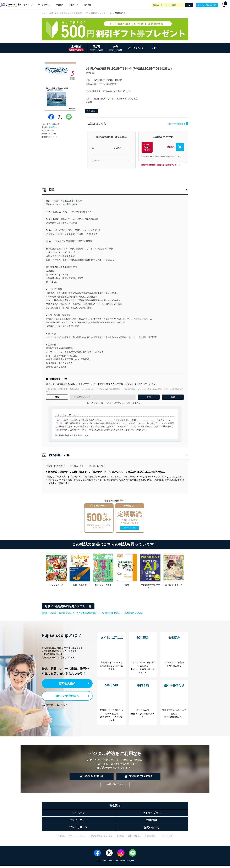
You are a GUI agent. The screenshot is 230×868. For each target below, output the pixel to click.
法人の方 (87, 5)
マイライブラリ (44, 5)
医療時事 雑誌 (111, 613)
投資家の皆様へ (151, 838)
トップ (44, 13)
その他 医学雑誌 (76, 13)
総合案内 (115, 808)
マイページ (28, 5)
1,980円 (118, 148)
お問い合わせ (152, 830)
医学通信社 (53, 127)
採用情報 (152, 822)
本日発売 (60, 5)
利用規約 (61, 838)
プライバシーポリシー (78, 838)
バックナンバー (106, 13)
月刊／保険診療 (92, 13)
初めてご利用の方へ (65, 695)
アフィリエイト (78, 822)
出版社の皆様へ (134, 838)
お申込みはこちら (130, 528)
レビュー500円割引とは (175, 124)
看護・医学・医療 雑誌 (58, 13)
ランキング (74, 5)
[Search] (189, 5)
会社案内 (120, 838)
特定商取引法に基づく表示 (102, 838)
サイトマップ (167, 838)
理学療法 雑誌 (134, 613)
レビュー (156, 48)
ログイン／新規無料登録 (207, 5)
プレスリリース (78, 830)
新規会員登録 (68, 683)
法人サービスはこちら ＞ (55, 704)
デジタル (96, 160)
